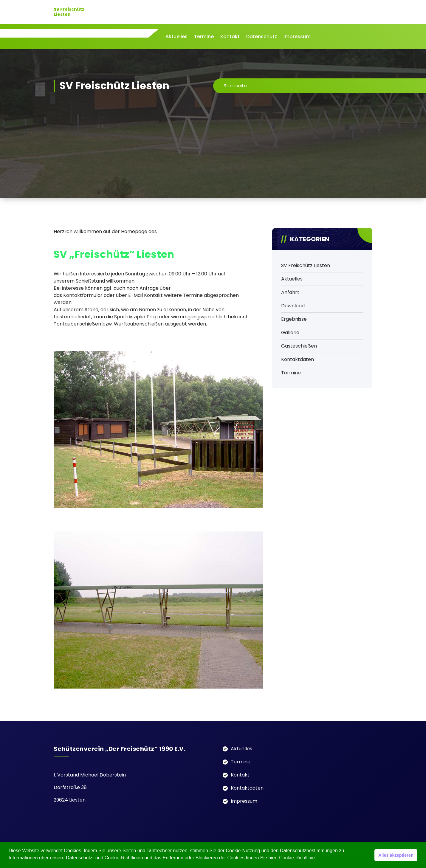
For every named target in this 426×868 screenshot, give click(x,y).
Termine (204, 37)
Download (293, 306)
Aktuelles (176, 37)
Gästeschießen (299, 346)
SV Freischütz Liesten (306, 265)
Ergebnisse (294, 319)
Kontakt (230, 37)
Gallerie (290, 333)
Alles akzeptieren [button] (396, 855)
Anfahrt (290, 292)
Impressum (297, 37)
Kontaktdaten (298, 359)
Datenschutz (262, 37)
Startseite (235, 86)
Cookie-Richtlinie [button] (297, 858)
